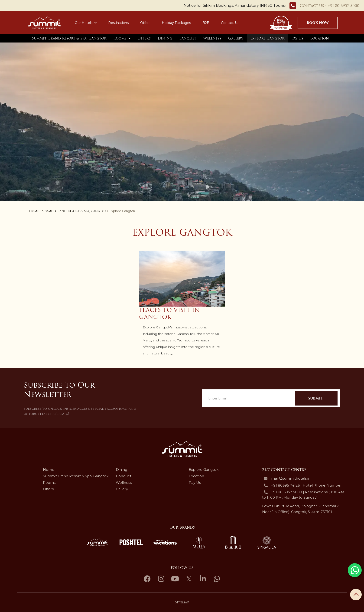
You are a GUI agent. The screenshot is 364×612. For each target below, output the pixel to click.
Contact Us (230, 23)
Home (34, 211)
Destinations (118, 23)
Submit (316, 398)
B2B (206, 23)
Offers (145, 23)
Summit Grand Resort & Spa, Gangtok (69, 38)
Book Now (318, 23)
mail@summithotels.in (291, 478)
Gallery (236, 38)
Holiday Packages (176, 23)
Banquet (188, 38)
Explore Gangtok (267, 38)
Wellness (212, 38)
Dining (165, 38)
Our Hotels (86, 23)
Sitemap (182, 602)
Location (320, 38)
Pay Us (297, 38)
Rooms (120, 38)
